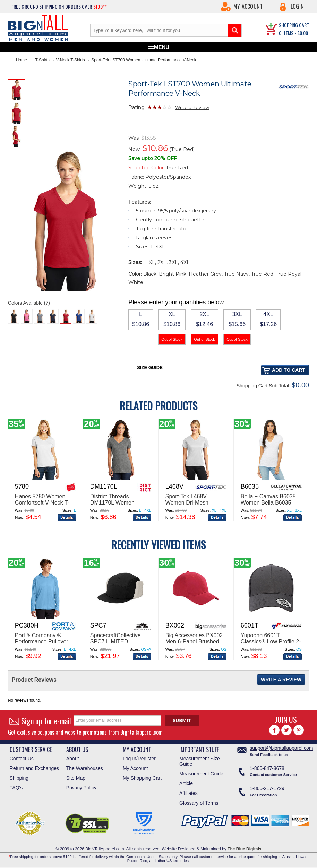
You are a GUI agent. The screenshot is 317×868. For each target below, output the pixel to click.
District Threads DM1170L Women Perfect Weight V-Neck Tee (118, 506)
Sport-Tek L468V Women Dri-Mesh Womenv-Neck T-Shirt (192, 503)
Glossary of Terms (199, 803)
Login (297, 6)
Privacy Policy (81, 788)
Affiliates (189, 793)
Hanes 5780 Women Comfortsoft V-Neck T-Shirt (42, 503)
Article (186, 783)
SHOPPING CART (294, 25)
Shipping (19, 778)
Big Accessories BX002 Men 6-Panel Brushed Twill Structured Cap (194, 642)
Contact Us (22, 759)
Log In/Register (139, 759)
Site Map (76, 778)
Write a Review (192, 107)
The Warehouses (85, 768)
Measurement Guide (201, 774)
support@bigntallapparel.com (281, 748)
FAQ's (16, 788)
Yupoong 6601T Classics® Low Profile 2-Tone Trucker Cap (271, 642)
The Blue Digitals (244, 849)
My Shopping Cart (142, 778)
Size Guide (150, 367)
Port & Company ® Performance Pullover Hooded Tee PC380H (42, 642)
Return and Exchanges (34, 768)
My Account (248, 6)
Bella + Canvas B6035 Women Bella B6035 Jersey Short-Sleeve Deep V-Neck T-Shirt (268, 506)
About (73, 759)
